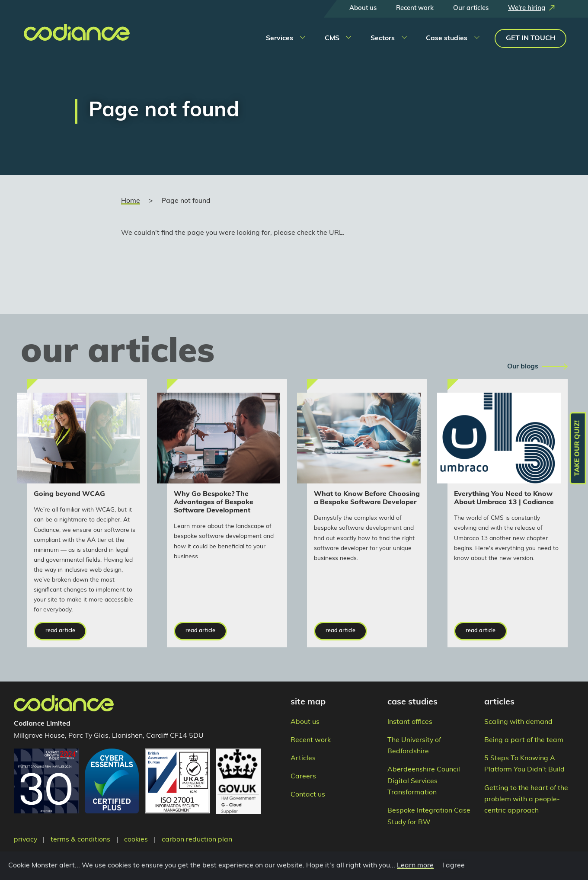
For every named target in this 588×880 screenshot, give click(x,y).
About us (363, 8)
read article (60, 631)
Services (280, 38)
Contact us (308, 795)
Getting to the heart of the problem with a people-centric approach (526, 800)
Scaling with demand (518, 722)
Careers (303, 777)
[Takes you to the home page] (65, 37)
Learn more (414, 873)
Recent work (415, 8)
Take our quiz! (578, 448)
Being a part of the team (524, 740)
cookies (136, 840)
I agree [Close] (452, 873)
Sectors (383, 38)
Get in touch (530, 38)
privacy (26, 840)
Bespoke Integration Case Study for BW (429, 816)
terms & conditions (80, 840)
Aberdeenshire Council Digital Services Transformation (424, 781)
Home (131, 201)
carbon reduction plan (197, 840)
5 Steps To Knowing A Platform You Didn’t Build (524, 764)
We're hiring (527, 8)
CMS (332, 38)
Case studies (447, 38)
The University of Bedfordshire (414, 746)
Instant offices (410, 722)
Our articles (471, 8)
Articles (303, 758)
